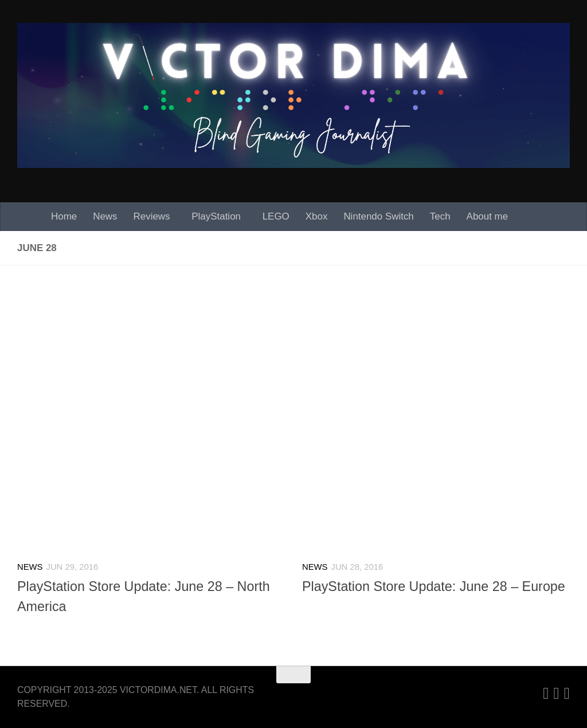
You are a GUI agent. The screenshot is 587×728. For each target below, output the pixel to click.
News (105, 216)
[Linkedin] (546, 694)
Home (64, 216)
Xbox (317, 216)
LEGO (276, 216)
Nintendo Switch (378, 216)
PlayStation (216, 216)
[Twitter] (557, 694)
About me (488, 216)
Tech (440, 216)
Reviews (152, 216)
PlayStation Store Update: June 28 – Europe (434, 586)
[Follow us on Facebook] (567, 694)
